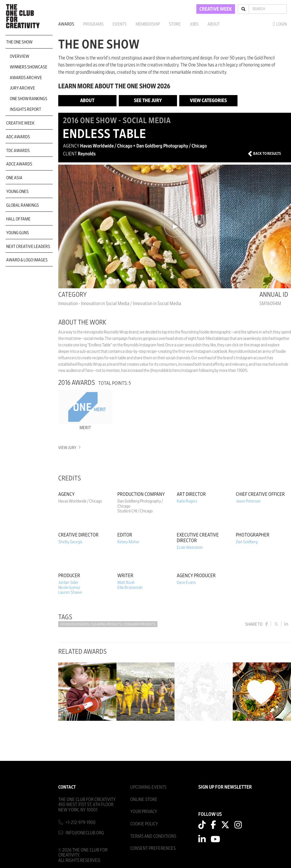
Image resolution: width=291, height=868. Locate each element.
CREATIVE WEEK (216, 9)
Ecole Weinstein (190, 547)
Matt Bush (126, 582)
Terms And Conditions (153, 835)
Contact (67, 786)
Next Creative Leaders (28, 247)
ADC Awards (18, 137)
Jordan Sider (68, 582)
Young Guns (18, 233)
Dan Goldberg (247, 542)
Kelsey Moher (128, 542)
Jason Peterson (248, 501)
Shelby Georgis (70, 542)
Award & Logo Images (27, 260)
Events (120, 24)
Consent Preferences (153, 848)
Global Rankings (23, 205)
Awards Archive (26, 78)
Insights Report (25, 109)
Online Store (144, 799)
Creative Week (20, 123)
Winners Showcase (29, 67)
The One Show (19, 42)
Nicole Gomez (69, 588)
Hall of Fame (18, 219)
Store (175, 24)
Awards (66, 24)
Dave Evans (186, 582)
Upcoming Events (148, 786)
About (214, 24)
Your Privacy (144, 811)
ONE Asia (14, 178)
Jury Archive (22, 88)
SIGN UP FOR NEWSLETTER (225, 786)
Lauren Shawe (70, 592)
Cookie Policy (144, 823)
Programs (93, 24)
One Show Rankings (29, 99)
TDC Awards (18, 151)
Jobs (194, 24)
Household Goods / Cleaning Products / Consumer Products (108, 624)
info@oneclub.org (85, 832)
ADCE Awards (19, 164)
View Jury (69, 448)
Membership (148, 24)
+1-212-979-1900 (81, 822)
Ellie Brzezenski (130, 588)
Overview (19, 56)
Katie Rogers (187, 501)
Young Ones (17, 192)
